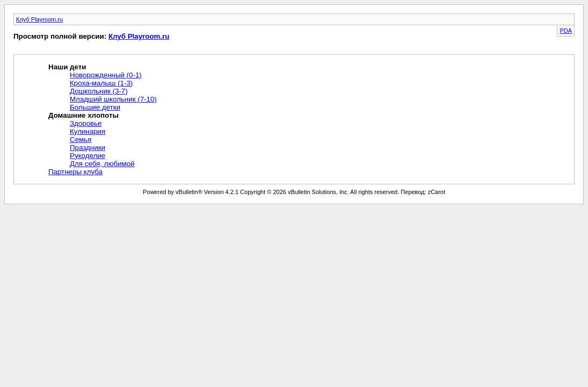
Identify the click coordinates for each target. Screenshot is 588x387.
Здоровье (86, 123)
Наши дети (67, 67)
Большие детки (95, 107)
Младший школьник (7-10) (113, 99)
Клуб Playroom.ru (39, 19)
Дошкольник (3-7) (99, 91)
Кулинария (88, 131)
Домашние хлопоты (84, 115)
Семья (81, 139)
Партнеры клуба (75, 172)
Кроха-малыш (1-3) (101, 83)
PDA (566, 31)
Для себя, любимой (102, 164)
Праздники (88, 148)
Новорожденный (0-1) (106, 75)
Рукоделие (88, 156)
